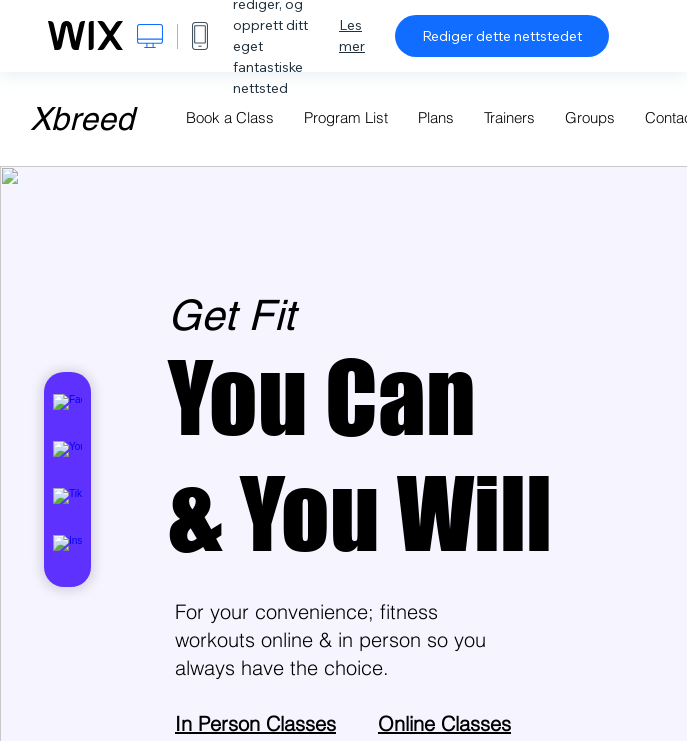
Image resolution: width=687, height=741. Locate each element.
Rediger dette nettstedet (502, 36)
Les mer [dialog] (352, 35)
